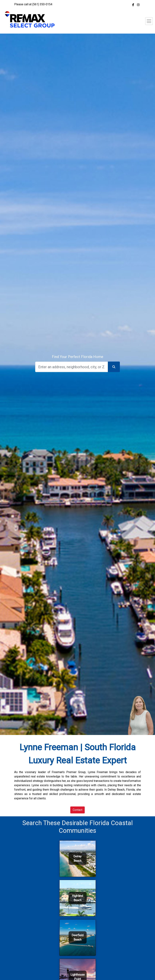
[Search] (71, 367)
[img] (133, 5)
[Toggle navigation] (149, 21)
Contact (77, 810)
